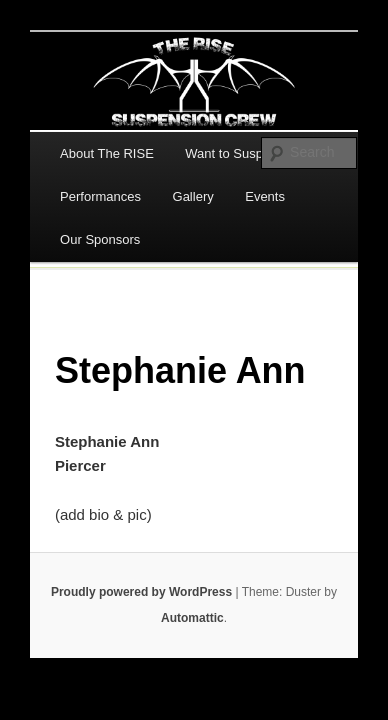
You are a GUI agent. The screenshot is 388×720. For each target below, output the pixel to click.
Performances (100, 196)
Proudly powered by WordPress (141, 592)
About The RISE (107, 153)
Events (265, 196)
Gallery (193, 196)
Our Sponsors (100, 239)
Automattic (192, 618)
